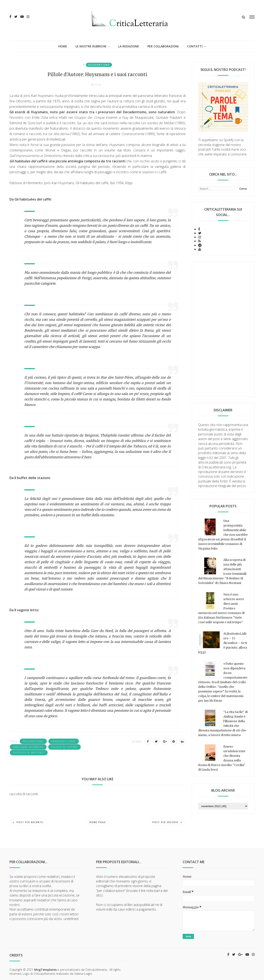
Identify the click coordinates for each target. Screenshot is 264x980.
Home (63, 46)
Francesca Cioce (64, 741)
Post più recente (28, 822)
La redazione (129, 46)
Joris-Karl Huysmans (28, 747)
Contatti (195, 46)
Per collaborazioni (163, 46)
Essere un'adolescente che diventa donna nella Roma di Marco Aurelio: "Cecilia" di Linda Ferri (222, 758)
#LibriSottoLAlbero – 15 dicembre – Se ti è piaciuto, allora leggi (223, 643)
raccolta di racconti (29, 753)
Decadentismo (99, 65)
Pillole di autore (64, 747)
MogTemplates (45, 970)
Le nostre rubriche (91, 46)
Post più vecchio (167, 822)
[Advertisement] (223, 329)
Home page (98, 822)
